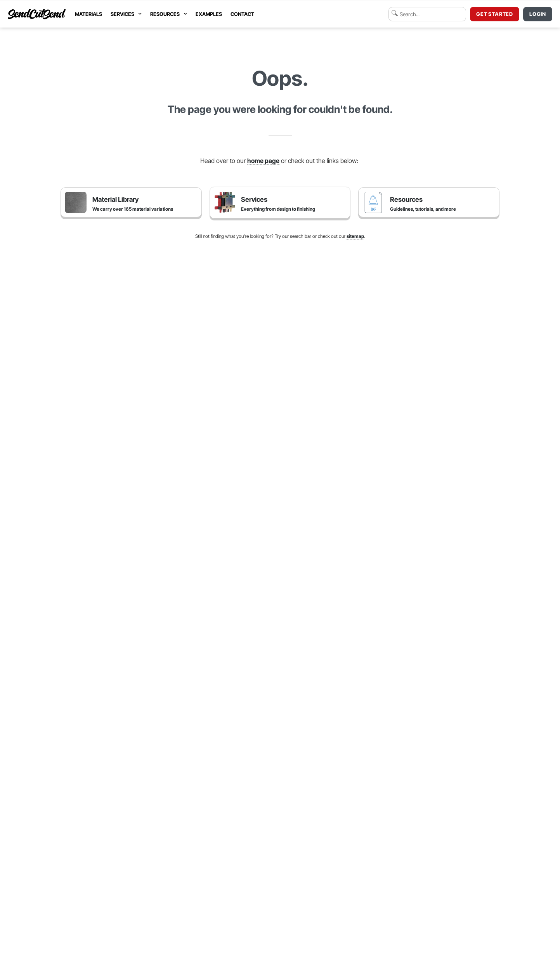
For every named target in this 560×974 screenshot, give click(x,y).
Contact (242, 14)
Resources (169, 14)
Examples (209, 14)
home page (263, 161)
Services (126, 14)
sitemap (355, 236)
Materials (88, 14)
